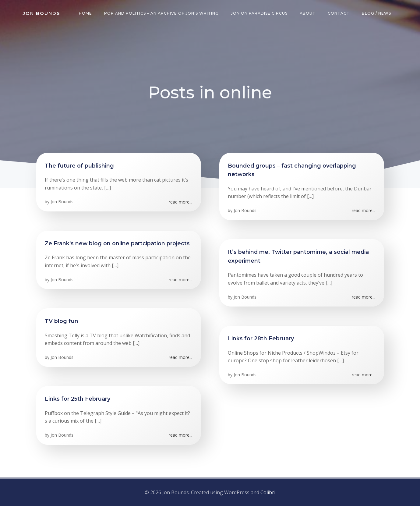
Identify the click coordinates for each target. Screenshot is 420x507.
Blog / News (377, 14)
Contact (339, 14)
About (308, 14)
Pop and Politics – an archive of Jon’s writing (162, 14)
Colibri (268, 493)
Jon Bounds (63, 203)
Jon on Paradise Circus (260, 14)
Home (86, 14)
